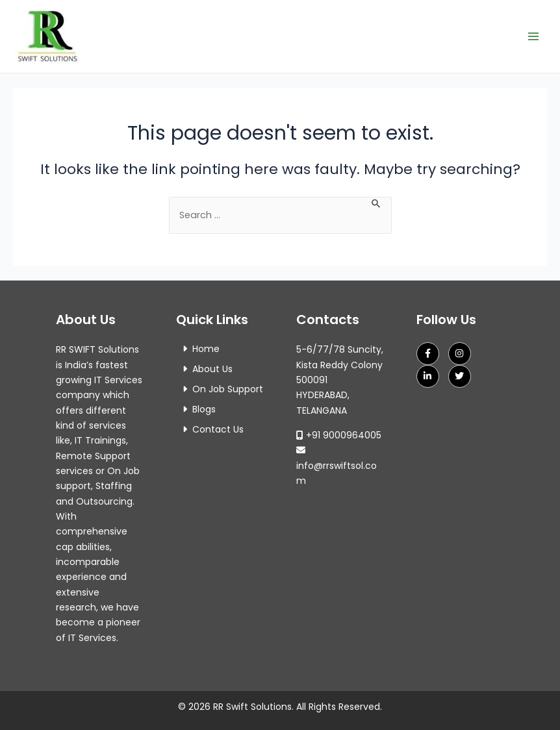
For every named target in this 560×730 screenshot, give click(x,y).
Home (206, 349)
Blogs (204, 409)
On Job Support (228, 389)
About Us (212, 369)
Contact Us (218, 429)
